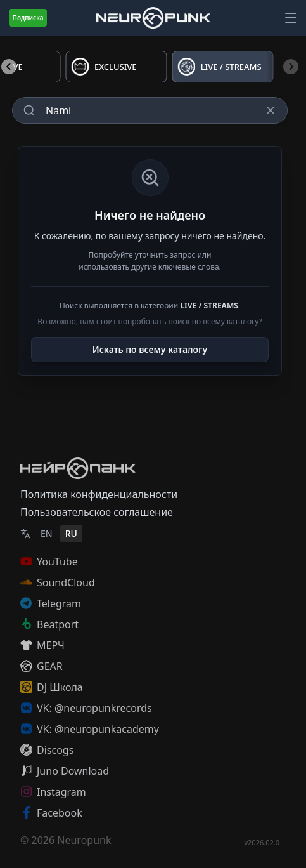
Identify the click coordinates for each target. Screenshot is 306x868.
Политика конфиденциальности (99, 494)
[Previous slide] (9, 67)
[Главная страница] (153, 17)
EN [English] (47, 533)
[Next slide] (291, 67)
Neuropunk (84, 840)
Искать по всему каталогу (150, 349)
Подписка (28, 18)
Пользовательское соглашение (97, 512)
